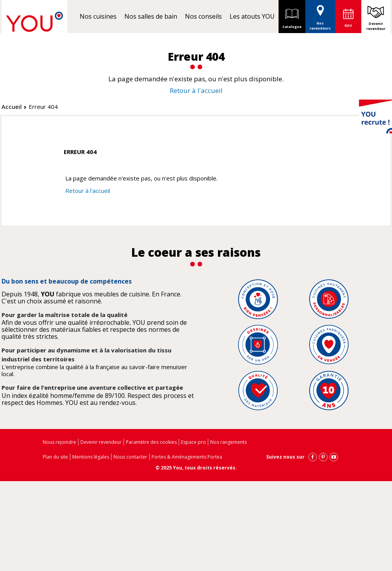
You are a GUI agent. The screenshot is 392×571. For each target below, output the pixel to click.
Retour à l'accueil (196, 90)
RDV (348, 25)
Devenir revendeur (376, 26)
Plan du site (55, 457)
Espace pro (193, 442)
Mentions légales (91, 457)
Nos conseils (203, 16)
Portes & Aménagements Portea (187, 457)
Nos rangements (228, 442)
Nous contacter (130, 457)
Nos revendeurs (320, 15)
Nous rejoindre (59, 442)
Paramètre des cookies (151, 442)
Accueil (12, 107)
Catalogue (292, 16)
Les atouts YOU (252, 16)
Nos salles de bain (151, 16)
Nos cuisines (98, 16)
